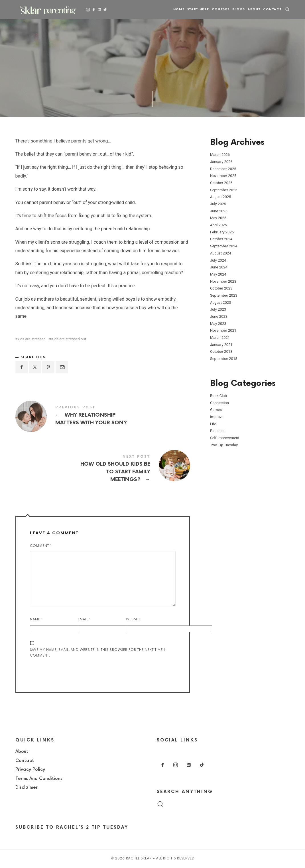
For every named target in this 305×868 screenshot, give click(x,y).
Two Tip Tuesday (224, 445)
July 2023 (218, 309)
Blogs (239, 9)
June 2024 (219, 267)
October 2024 (221, 239)
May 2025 (218, 218)
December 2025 (223, 169)
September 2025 (224, 190)
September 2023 (224, 295)
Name (36, 619)
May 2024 (218, 274)
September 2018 (224, 359)
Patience (217, 431)
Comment (41, 546)
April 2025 (218, 225)
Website (133, 619)
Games (216, 410)
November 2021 (223, 330)
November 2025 (223, 176)
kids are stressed (32, 339)
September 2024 (224, 246)
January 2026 (221, 161)
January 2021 (221, 344)
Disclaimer (27, 787)
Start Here (198, 9)
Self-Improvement (225, 438)
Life (213, 424)
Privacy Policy (30, 770)
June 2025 (219, 211)
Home (179, 9)
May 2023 (218, 323)
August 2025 (220, 197)
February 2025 (222, 232)
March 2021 (220, 338)
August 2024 (220, 253)
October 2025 (221, 183)
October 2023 (221, 288)
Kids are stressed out (69, 339)
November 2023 (223, 281)
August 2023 (220, 302)
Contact (272, 9)
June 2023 (219, 316)
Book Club (218, 396)
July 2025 (218, 204)
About (254, 9)
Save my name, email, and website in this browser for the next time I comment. (97, 653)
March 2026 (220, 155)
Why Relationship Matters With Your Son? (103, 416)
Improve (217, 417)
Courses (221, 9)
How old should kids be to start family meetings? (103, 469)
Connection (219, 403)
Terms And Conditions (39, 779)
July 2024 (218, 260)
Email (84, 619)
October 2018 (221, 352)
